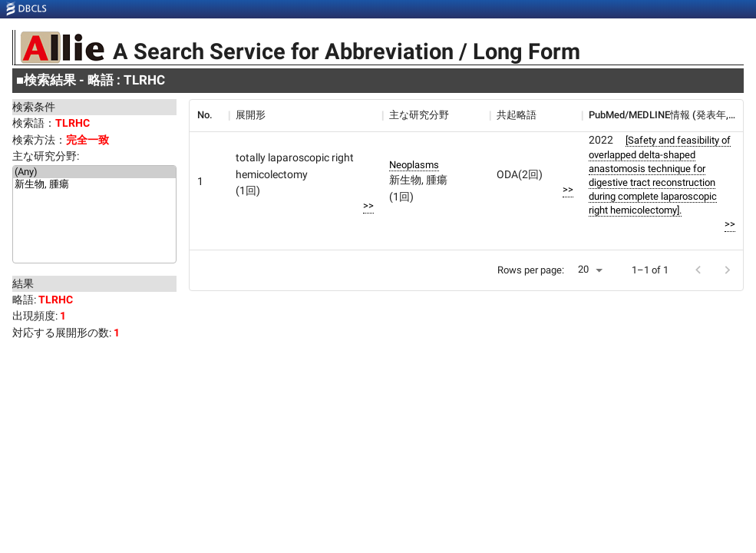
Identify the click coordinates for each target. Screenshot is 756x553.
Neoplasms (414, 165)
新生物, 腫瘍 (94, 185)
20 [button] (583, 269)
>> (368, 205)
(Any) (94, 172)
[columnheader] (209, 115)
